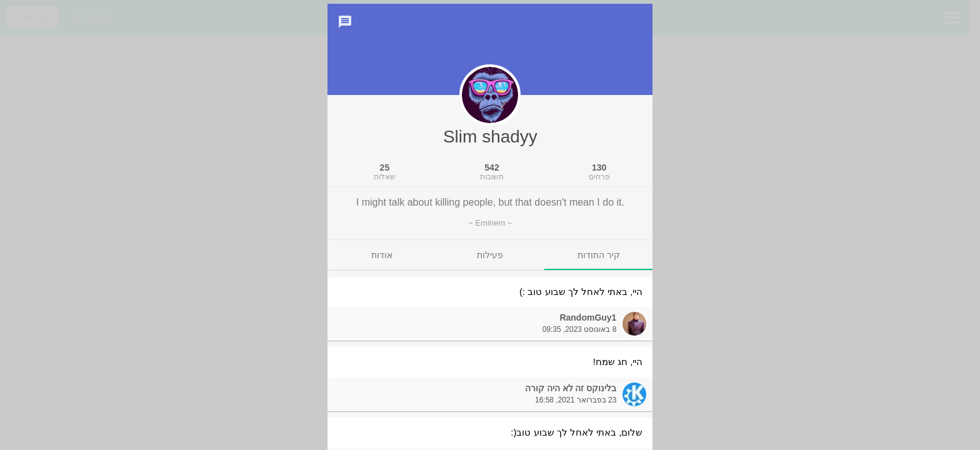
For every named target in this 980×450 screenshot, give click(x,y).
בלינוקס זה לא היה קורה (571, 402)
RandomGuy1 (588, 331)
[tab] (598, 269)
